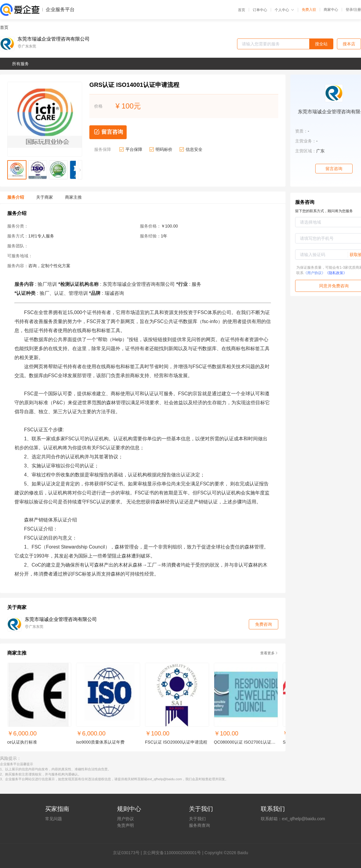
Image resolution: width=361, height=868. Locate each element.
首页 (242, 10)
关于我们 (197, 819)
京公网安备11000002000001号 (172, 853)
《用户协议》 (314, 273)
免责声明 (125, 825)
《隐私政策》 (336, 273)
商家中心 (331, 10)
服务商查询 (199, 825)
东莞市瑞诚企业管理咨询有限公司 (54, 39)
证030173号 (128, 853)
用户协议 (125, 819)
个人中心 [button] (284, 10)
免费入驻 (309, 10)
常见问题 (54, 819)
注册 (357, 10)
